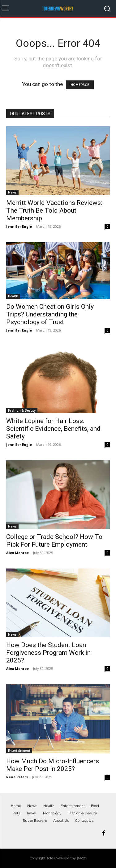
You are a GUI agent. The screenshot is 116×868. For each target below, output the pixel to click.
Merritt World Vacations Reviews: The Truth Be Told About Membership (54, 210)
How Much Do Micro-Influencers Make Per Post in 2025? (53, 765)
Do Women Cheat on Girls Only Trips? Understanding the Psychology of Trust (50, 314)
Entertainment (19, 751)
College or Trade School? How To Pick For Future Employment (54, 541)
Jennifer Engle (19, 226)
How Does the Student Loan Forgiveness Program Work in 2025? (48, 653)
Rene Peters (17, 777)
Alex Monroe (17, 553)
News (12, 192)
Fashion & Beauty (22, 410)
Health (13, 296)
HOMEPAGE (80, 85)
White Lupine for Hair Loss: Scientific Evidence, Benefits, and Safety (53, 429)
